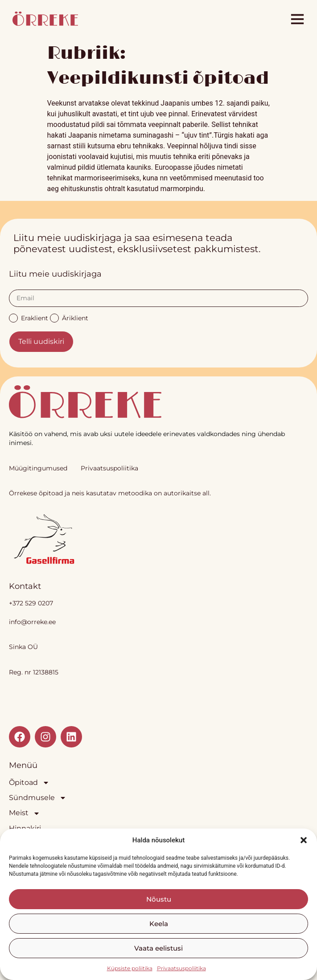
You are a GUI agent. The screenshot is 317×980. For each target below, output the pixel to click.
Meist (25, 813)
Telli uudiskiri (41, 341)
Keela (159, 924)
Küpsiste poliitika (130, 968)
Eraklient (29, 317)
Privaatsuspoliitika (181, 968)
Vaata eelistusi (158, 948)
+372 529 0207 (31, 603)
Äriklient (69, 317)
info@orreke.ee (32, 622)
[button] (304, 840)
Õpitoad (29, 783)
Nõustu (159, 899)
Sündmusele (38, 798)
